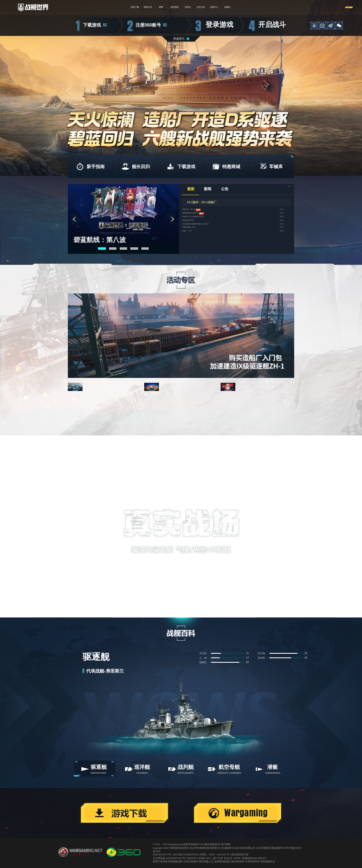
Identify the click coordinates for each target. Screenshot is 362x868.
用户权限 (226, 844)
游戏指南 (168, 7)
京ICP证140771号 (162, 855)
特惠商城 (226, 166)
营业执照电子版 (240, 855)
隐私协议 (215, 844)
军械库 (271, 166)
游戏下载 (89, 7)
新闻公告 (115, 7)
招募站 (274, 7)
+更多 (284, 190)
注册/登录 (328, 7)
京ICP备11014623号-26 (185, 855)
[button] (69, 91)
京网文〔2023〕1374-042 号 (214, 855)
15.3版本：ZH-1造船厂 (202, 202)
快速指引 (179, 39)
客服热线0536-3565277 (255, 858)
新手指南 (90, 166)
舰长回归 (136, 166)
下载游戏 (92, 25)
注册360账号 (148, 25)
